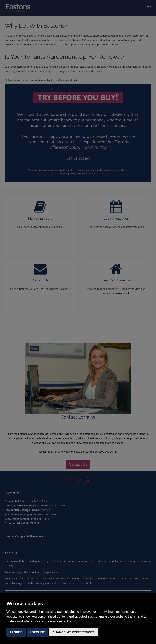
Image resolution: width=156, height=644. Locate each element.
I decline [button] (38, 632)
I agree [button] (16, 632)
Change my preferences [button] (73, 632)
